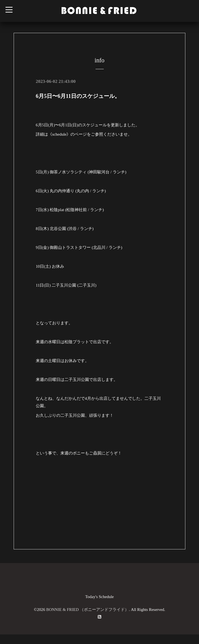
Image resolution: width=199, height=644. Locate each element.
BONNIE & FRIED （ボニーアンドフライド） (87, 610)
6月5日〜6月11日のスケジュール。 (78, 96)
